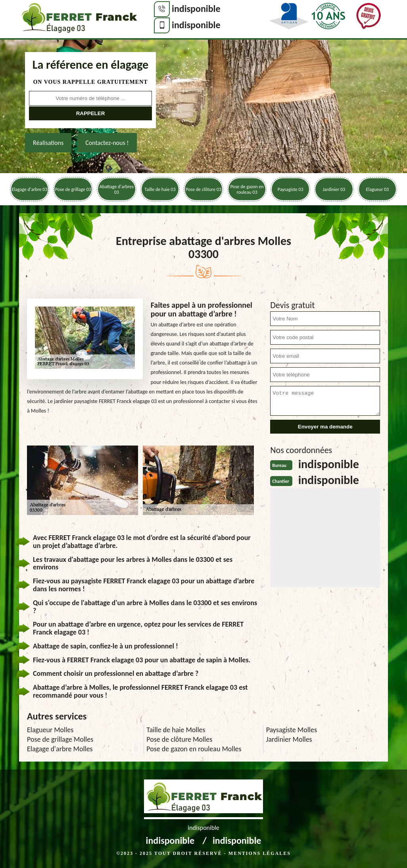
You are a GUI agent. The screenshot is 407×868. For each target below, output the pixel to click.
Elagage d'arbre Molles (60, 749)
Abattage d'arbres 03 (117, 189)
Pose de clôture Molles (179, 739)
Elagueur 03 (378, 189)
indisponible (196, 9)
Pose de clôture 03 (203, 189)
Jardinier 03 (334, 189)
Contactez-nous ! (107, 143)
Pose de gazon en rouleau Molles (194, 749)
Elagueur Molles (50, 730)
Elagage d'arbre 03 (30, 189)
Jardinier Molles (289, 739)
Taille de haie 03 (160, 189)
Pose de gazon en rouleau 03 (247, 189)
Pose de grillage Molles (60, 739)
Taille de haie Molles (176, 730)
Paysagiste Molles (292, 730)
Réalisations (48, 143)
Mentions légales (260, 853)
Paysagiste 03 (291, 189)
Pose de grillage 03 (73, 189)
